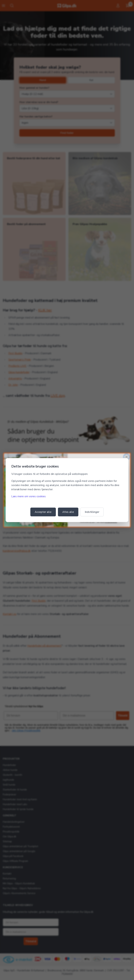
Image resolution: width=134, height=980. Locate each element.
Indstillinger (92, 512)
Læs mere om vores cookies (29, 496)
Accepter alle (43, 512)
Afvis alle (68, 512)
